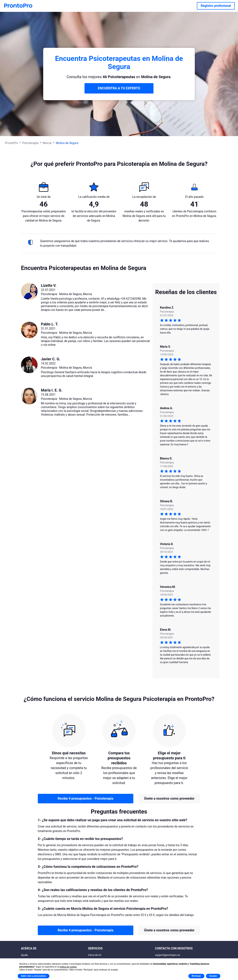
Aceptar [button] (213, 976)
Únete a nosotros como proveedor (169, 798)
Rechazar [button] (196, 976)
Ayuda (24, 955)
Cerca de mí (95, 955)
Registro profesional (216, 6)
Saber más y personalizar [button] (34, 976)
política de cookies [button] (68, 967)
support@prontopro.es (167, 955)
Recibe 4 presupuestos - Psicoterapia (85, 798)
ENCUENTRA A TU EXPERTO (119, 88)
